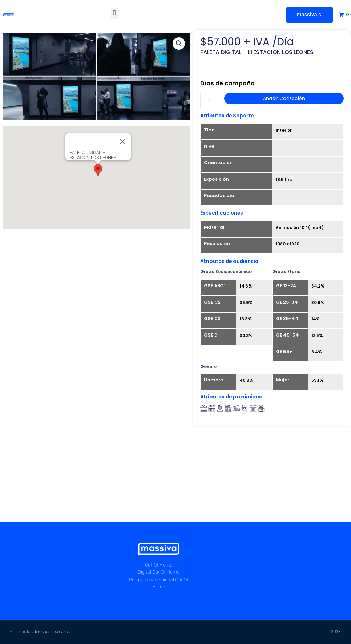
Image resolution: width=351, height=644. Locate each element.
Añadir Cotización (284, 98)
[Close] (122, 142)
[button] (114, 13)
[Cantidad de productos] (212, 101)
